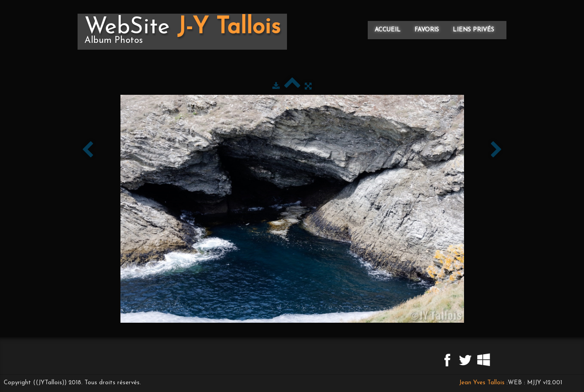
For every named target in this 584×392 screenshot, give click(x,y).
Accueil (388, 30)
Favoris (427, 30)
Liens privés (473, 30)
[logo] (182, 32)
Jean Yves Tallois (482, 383)
